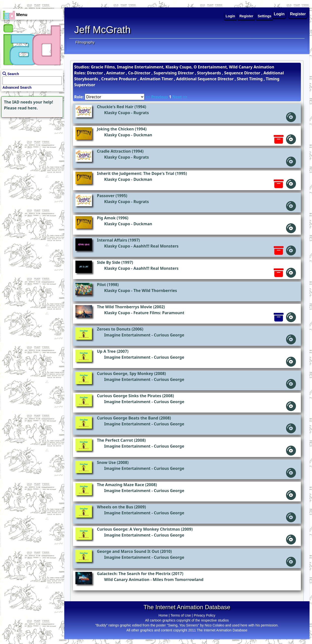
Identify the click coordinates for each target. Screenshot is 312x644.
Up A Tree (106, 351)
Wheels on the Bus (115, 507)
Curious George (169, 335)
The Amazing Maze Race (121, 485)
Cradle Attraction (114, 151)
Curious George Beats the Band (128, 418)
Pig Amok (106, 218)
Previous (159, 97)
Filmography (85, 42)
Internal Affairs (112, 240)
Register (298, 14)
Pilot (101, 285)
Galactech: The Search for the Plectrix (134, 574)
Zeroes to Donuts (114, 329)
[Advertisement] (31, 150)
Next (177, 97)
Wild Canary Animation (127, 580)
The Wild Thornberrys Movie (124, 307)
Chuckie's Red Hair (115, 107)
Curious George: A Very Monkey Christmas (138, 529)
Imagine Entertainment (127, 335)
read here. (28, 108)
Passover (106, 196)
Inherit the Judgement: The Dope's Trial (136, 173)
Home (163, 615)
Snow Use (106, 462)
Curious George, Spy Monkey (125, 374)
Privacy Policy (205, 615)
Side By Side (109, 262)
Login (279, 14)
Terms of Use (181, 615)
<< (148, 97)
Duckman (143, 135)
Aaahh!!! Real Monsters (156, 246)
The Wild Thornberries (155, 291)
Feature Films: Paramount (159, 313)
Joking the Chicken (115, 129)
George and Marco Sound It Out (128, 551)
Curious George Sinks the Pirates (129, 396)
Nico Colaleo (214, 625)
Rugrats (141, 113)
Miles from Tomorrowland (178, 580)
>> (185, 97)
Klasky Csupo (117, 113)
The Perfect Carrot (115, 440)
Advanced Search (17, 87)
